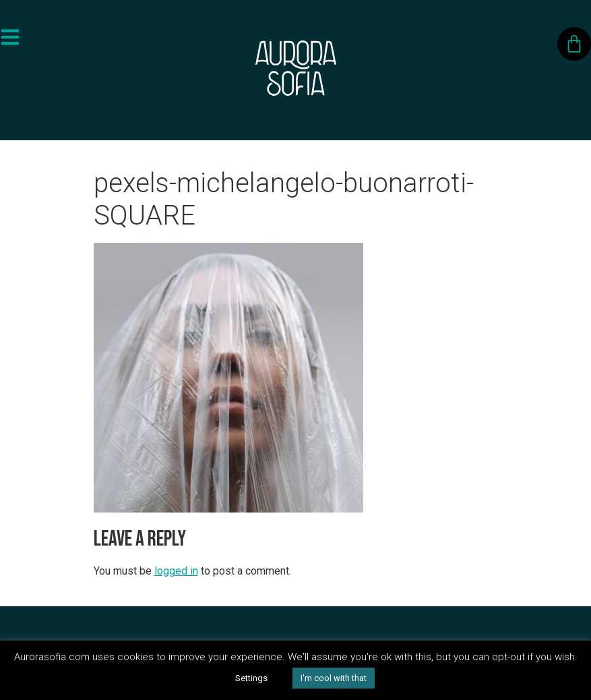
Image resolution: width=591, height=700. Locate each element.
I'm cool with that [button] (334, 678)
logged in (176, 571)
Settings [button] (251, 678)
